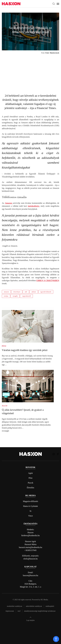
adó (26, 292)
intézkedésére (34, 206)
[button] (54, 4)
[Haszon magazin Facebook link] (58, 454)
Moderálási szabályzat (15, 606)
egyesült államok (46, 292)
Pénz (30, 478)
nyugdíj (15, 296)
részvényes (17, 292)
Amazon (9, 203)
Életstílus (30, 488)
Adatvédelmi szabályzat (34, 606)
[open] (56, 639)
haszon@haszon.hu (30, 575)
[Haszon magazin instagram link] (54, 454)
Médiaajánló (50, 606)
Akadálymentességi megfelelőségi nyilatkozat (40, 611)
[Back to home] (11, 4)
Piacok (30, 483)
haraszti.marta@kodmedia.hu (30, 547)
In (30, 511)
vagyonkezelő (26, 296)
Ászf (19, 611)
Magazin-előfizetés (31, 501)
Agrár (30, 473)
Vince (30, 516)
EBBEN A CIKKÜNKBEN (48, 280)
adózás (34, 292)
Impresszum (10, 611)
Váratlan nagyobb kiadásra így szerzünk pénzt (25, 350)
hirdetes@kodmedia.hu (30, 535)
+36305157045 (30, 550)
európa (6, 296)
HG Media (44, 600)
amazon (6, 292)
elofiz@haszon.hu (30, 559)
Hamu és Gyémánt (30, 506)
